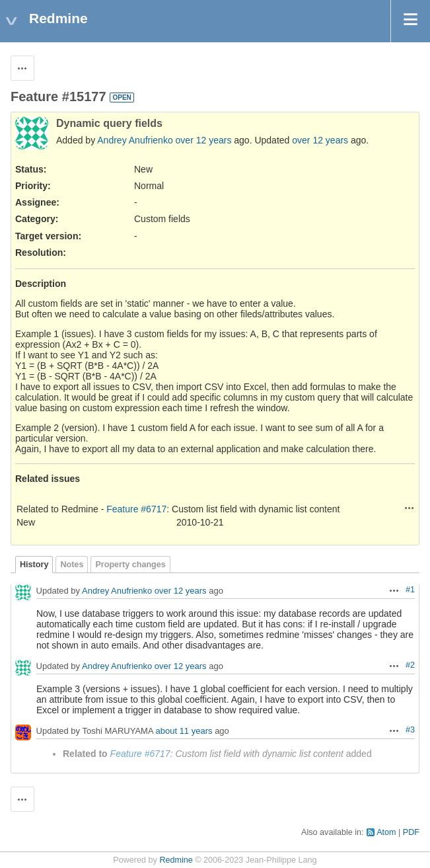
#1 (410, 590)
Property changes (130, 565)
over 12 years (204, 140)
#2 (410, 665)
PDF (411, 832)
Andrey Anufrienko (135, 140)
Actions (410, 508)
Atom (386, 832)
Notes (72, 565)
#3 (410, 730)
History (34, 565)
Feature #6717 (136, 509)
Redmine (176, 860)
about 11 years (184, 731)
